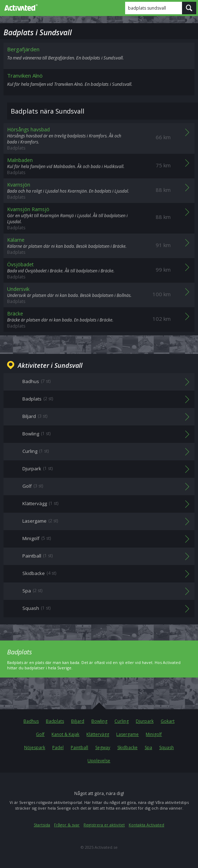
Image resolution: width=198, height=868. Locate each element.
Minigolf (154, 734)
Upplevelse (99, 761)
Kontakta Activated (146, 825)
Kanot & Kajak (65, 734)
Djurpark (145, 721)
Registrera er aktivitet (104, 825)
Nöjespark (35, 747)
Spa (148, 747)
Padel (58, 747)
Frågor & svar (67, 825)
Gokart (168, 721)
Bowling (99, 721)
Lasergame (127, 734)
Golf (40, 734)
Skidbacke (127, 747)
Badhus (31, 721)
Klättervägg (98, 734)
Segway (103, 747)
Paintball (79, 747)
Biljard (78, 721)
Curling (122, 721)
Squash (167, 747)
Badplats (55, 721)
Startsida (42, 825)
